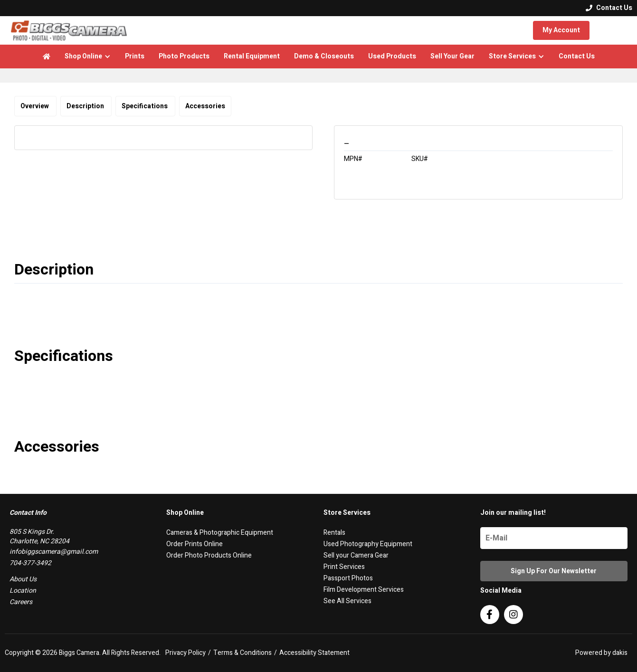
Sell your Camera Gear (356, 555)
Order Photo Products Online (209, 555)
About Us (23, 579)
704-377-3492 (30, 563)
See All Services (347, 601)
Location (23, 591)
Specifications (145, 106)
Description (86, 106)
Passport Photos (348, 578)
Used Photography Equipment (368, 544)
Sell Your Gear (452, 56)
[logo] (69, 30)
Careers (21, 602)
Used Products (392, 56)
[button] (88, 57)
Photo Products (184, 56)
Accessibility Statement (314, 653)
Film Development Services (364, 590)
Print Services (344, 567)
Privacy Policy (185, 653)
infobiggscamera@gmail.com (54, 552)
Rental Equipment (252, 56)
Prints (135, 56)
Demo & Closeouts (324, 56)
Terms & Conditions (242, 653)
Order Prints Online (195, 544)
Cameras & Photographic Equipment (220, 533)
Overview (35, 106)
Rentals (334, 533)
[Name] (554, 538)
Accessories (205, 106)
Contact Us (577, 56)
